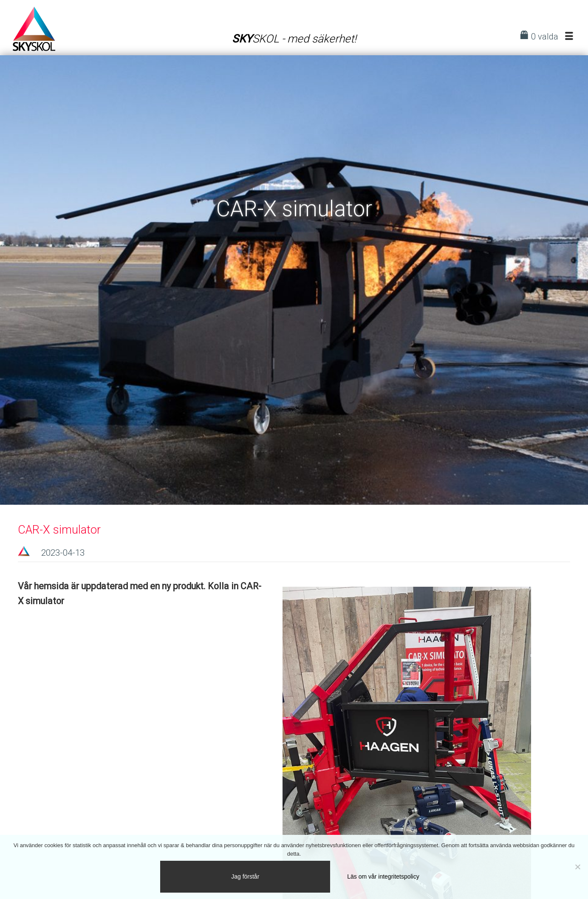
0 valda (545, 37)
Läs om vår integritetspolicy (383, 876)
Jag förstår (245, 876)
